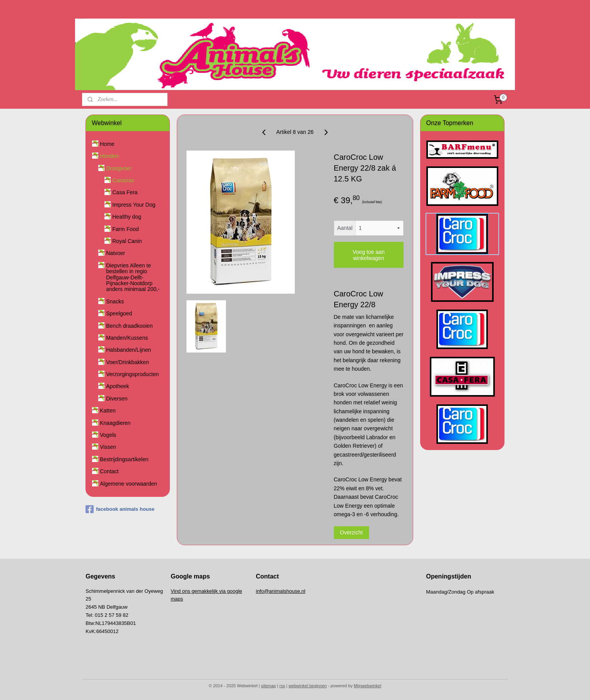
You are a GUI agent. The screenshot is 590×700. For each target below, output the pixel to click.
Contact (109, 471)
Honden (109, 156)
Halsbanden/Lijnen (128, 350)
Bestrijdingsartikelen (124, 459)
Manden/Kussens (127, 338)
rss (282, 686)
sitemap (269, 686)
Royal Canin (127, 241)
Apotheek (117, 386)
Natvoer (115, 253)
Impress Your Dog (134, 205)
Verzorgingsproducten (132, 374)
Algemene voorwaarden (128, 484)
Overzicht (351, 532)
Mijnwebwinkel (367, 686)
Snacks (115, 301)
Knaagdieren (115, 423)
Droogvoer (119, 168)
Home (107, 144)
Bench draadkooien (129, 326)
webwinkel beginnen (308, 686)
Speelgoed (119, 313)
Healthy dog (127, 217)
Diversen (117, 399)
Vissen (108, 447)
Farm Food (125, 229)
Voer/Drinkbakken (127, 362)
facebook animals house (120, 509)
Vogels (108, 435)
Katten (108, 411)
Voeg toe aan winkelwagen (369, 255)
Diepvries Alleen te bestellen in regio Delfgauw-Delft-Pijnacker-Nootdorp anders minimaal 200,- (133, 277)
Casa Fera (125, 192)
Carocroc (123, 180)
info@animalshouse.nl (280, 591)
